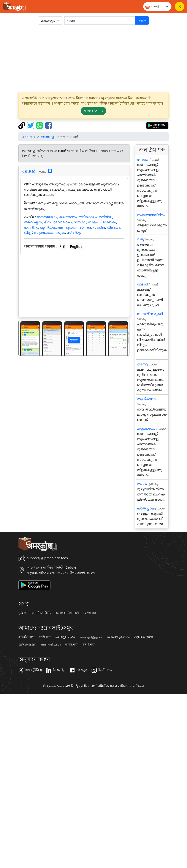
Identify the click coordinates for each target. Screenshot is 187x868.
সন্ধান (142, 20)
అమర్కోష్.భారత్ (65, 637)
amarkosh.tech (51, 644)
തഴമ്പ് (142, 364)
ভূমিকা (22, 613)
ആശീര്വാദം (147, 399)
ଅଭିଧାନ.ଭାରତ (27, 644)
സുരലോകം (44, 232)
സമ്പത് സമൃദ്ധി (150, 314)
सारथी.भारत (89, 644)
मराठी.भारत (45, 637)
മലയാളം (48, 137)
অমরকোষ (29, 137)
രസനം (143, 159)
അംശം (143, 484)
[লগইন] (180, 6)
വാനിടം (99, 227)
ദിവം (48, 222)
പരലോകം (108, 222)
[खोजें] (100, 20)
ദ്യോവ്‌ (80, 222)
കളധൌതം (146, 428)
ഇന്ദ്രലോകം (47, 217)
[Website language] (157, 6)
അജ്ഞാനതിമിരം (151, 215)
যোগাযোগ (90, 613)
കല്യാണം (68, 217)
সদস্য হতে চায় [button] (93, 111)
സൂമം (60, 232)
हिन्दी (62, 247)
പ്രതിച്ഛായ (146, 508)
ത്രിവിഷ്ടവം (33, 222)
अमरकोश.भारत (26, 637)
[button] (27, 338)
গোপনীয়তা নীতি (41, 613)
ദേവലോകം (63, 222)
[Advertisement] (99, 58)
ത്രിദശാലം (88, 217)
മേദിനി (142, 284)
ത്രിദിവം (105, 217)
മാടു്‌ (140, 239)
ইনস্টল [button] (74, 340)
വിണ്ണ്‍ (28, 232)
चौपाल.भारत (72, 644)
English (76, 247)
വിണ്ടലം (113, 227)
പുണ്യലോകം (52, 227)
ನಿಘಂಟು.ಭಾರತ (144, 637)
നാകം (93, 222)
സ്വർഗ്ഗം (74, 232)
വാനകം (85, 227)
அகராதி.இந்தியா (91, 637)
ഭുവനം (71, 227)
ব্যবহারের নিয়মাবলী (67, 613)
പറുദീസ (31, 227)
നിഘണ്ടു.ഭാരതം (118, 637)
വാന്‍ (29, 171)
